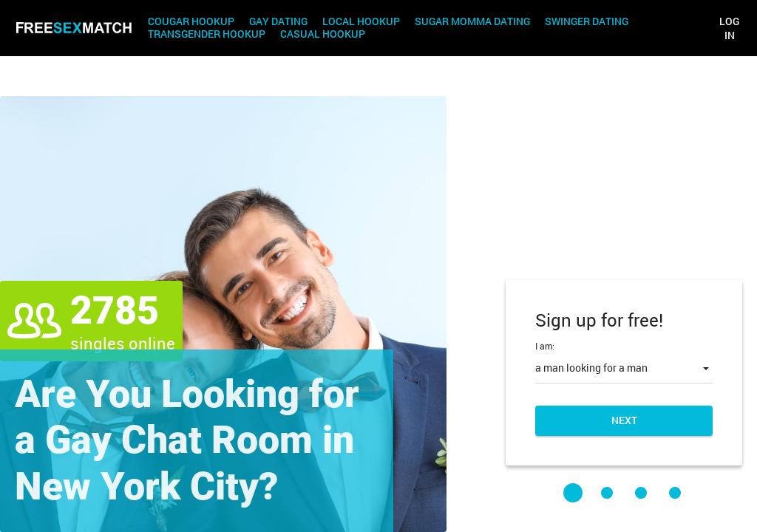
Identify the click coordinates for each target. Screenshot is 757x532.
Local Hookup (361, 22)
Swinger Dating (587, 22)
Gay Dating (278, 22)
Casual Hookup (323, 34)
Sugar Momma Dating (472, 22)
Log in (729, 28)
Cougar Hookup (191, 22)
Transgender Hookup (207, 34)
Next (624, 420)
